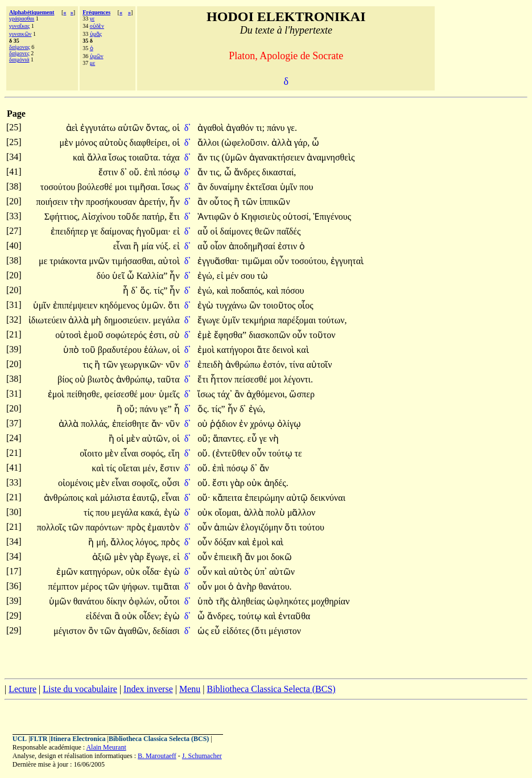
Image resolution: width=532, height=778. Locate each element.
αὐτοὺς (114, 143)
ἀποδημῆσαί (253, 246)
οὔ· (204, 498)
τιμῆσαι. (145, 187)
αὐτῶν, (156, 439)
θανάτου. (275, 586)
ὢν (256, 305)
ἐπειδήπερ (71, 231)
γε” (166, 409)
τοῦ (89, 350)
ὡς (204, 631)
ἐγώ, (206, 276)
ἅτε (264, 350)
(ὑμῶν (236, 157)
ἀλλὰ (283, 143)
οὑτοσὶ (69, 335)
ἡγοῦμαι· (153, 231)
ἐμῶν (68, 572)
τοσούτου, (310, 261)
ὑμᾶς (96, 34)
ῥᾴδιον (224, 424)
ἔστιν (110, 172)
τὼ (263, 276)
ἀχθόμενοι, (267, 394)
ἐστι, (158, 335)
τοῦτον (322, 335)
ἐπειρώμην (266, 498)
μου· (148, 394)
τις (215, 157)
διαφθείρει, (150, 143)
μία (148, 246)
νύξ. (163, 246)
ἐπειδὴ (211, 365)
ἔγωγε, (158, 557)
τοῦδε (130, 217)
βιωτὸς (102, 379)
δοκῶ (281, 557)
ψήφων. (136, 586)
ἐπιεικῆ (229, 557)
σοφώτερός (127, 335)
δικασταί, (279, 172)
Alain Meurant (106, 747)
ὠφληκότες (289, 601)
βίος (66, 379)
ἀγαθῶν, (134, 631)
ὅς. (146, 291)
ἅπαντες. (229, 439)
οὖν (283, 261)
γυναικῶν (20, 34)
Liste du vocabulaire (80, 689)
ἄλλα (98, 157)
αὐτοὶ (169, 261)
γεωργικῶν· (142, 365)
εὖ (253, 439)
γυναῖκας (19, 26)
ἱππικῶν (275, 202)
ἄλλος (123, 542)
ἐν (244, 424)
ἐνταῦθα (294, 616)
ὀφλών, (143, 601)
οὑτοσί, (297, 217)
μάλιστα (116, 498)
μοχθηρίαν (331, 601)
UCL (20, 739)
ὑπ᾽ (261, 572)
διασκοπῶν (271, 335)
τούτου (312, 527)
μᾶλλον (301, 513)
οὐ (81, 379)
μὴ (98, 320)
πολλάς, (95, 424)
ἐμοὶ (207, 350)
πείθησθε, (84, 394)
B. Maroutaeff (157, 756)
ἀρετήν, (153, 202)
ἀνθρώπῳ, (136, 379)
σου (249, 276)
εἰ (176, 231)
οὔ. (135, 172)
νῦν (172, 365)
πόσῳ (169, 172)
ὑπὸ (72, 350)
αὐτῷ (298, 498)
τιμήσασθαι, (134, 261)
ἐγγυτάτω (99, 128)
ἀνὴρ (247, 586)
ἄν (203, 157)
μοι (122, 187)
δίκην (118, 601)
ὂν (94, 631)
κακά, (151, 513)
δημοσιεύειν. (127, 320)
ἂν (203, 187)
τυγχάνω (232, 305)
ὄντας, (158, 128)
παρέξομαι (298, 320)
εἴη (174, 453)
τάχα (171, 157)
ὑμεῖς (169, 394)
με (93, 63)
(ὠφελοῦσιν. (245, 143)
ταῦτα (168, 379)
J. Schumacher (202, 756)
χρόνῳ (264, 424)
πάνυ (277, 128)
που (306, 187)
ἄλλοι (209, 143)
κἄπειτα (229, 498)
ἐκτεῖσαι (263, 187)
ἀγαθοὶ (212, 128)
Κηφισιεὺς (262, 217)
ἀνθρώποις (65, 498)
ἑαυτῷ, (146, 498)
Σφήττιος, (62, 217)
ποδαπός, (248, 291)
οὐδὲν (97, 26)
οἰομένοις (77, 483)
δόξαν (226, 542)
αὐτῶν (282, 572)
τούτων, (333, 320)
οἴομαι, (228, 513)
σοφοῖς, (146, 483)
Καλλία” (152, 276)
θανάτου (90, 601)
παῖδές (288, 231)
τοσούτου (59, 187)
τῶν (251, 202)
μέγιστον (71, 631)
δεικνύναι (328, 498)
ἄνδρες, (221, 616)
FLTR (39, 739)
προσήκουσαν (112, 202)
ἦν (174, 202)
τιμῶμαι (258, 261)
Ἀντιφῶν (215, 217)
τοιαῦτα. (145, 157)
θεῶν (266, 231)
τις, (215, 172)
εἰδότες (237, 631)
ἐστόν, (275, 365)
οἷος (305, 305)
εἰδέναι (100, 616)
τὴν (78, 202)
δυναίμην (228, 187)
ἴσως (119, 157)
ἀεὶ (73, 128)
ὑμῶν (97, 56)
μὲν (67, 143)
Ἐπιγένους (332, 217)
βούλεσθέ (96, 187)
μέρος (93, 586)
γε (92, 18)
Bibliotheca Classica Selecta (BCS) (271, 689)
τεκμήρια (260, 320)
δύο (104, 276)
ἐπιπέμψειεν (77, 305)
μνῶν (100, 261)
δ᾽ (188, 128)
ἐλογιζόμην (263, 527)
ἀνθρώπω (244, 365)
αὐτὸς (242, 572)
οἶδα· (152, 572)
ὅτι (174, 305)
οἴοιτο (92, 453)
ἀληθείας (249, 601)
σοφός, (153, 453)
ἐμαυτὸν (164, 527)
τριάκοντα (69, 261)
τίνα (298, 365)
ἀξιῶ (103, 557)
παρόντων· (105, 527)
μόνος (87, 143)
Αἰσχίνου (100, 217)
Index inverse (148, 689)
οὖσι (171, 483)
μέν (234, 276)
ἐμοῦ (95, 335)
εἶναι (123, 246)
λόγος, (147, 542)
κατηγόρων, (101, 572)
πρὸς (137, 527)
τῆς (223, 601)
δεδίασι (166, 631)
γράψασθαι (22, 18)
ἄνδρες (248, 172)
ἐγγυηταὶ (347, 261)
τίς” (160, 291)
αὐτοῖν (319, 365)
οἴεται (131, 468)
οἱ (176, 128)
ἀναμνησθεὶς (331, 157)
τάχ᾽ (225, 394)
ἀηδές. (276, 483)
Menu (190, 689)
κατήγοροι (237, 350)
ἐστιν (289, 246)
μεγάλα (166, 320)
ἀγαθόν (241, 128)
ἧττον (222, 379)
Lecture (22, 689)
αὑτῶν (132, 128)
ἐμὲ (206, 335)
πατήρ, (154, 217)
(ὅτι (260, 631)
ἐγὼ (207, 305)
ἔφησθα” (230, 335)
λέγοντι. (298, 379)
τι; (260, 128)
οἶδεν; (150, 616)
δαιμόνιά (19, 59)
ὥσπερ (302, 394)
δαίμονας (20, 47)
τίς (112, 468)
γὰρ (239, 483)
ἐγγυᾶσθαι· (218, 261)
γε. (292, 128)
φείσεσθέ (122, 394)
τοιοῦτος (281, 305)
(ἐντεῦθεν (232, 453)
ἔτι (174, 217)
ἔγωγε (210, 320)
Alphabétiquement (32, 12)
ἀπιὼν (227, 527)
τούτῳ (282, 453)
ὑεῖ (119, 276)
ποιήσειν (53, 202)
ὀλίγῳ (289, 424)
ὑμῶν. (153, 305)
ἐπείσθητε (132, 424)
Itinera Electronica (78, 739)
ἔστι (221, 483)
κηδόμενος (120, 305)
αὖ (204, 231)
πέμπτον (64, 586)
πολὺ (277, 513)
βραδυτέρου (121, 350)
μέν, (150, 468)
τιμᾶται (166, 586)
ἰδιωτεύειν (49, 320)
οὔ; (131, 409)
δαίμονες (19, 53)
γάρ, (302, 143)
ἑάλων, (157, 350)
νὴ (274, 439)
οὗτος (222, 202)
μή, (102, 542)
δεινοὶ (284, 350)
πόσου (293, 291)
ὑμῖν (290, 187)
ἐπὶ (151, 172)
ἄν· (158, 424)
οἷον (220, 246)
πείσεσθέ (252, 379)
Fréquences (96, 12)
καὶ (80, 157)
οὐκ (255, 483)
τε (298, 453)
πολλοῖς (53, 527)
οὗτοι (169, 601)
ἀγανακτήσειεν (278, 157)
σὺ (174, 335)
